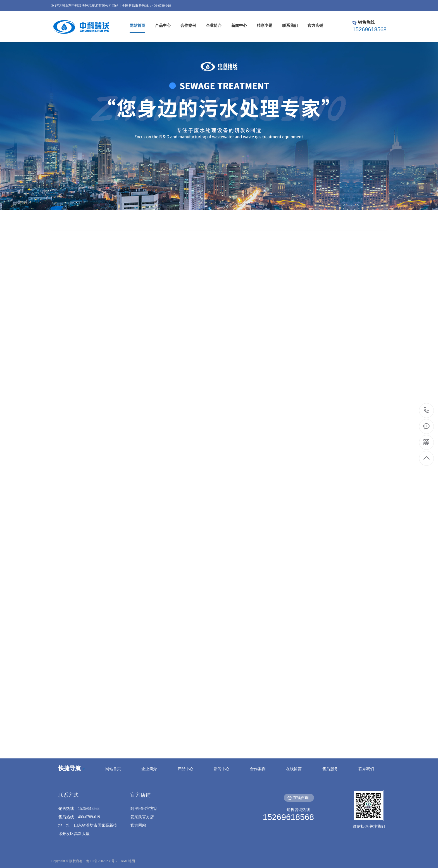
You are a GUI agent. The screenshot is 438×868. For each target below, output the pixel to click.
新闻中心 (222, 769)
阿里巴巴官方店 (144, 809)
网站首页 (113, 769)
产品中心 (185, 769)
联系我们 (366, 769)
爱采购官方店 (142, 817)
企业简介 (149, 769)
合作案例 (258, 769)
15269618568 (427, 410)
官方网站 (138, 825)
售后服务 (330, 769)
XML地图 (128, 861)
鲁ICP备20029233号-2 (102, 861)
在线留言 (294, 769)
